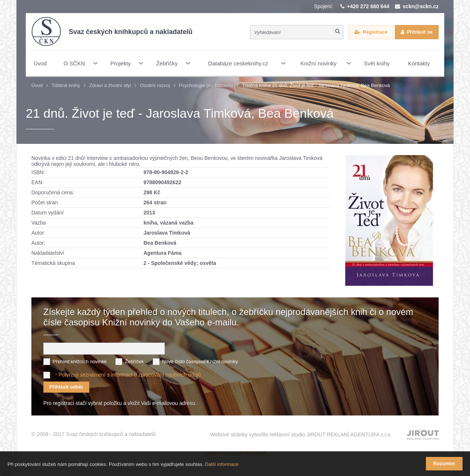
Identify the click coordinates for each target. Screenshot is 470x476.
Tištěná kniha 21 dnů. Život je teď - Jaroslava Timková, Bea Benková (316, 85)
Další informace (222, 464)
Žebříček (134, 361)
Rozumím (444, 463)
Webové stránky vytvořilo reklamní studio (301, 435)
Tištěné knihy (66, 85)
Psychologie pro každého (206, 85)
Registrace (375, 32)
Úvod (37, 85)
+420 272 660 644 (368, 6)
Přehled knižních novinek (80, 361)
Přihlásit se (420, 32)
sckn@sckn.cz (421, 6)
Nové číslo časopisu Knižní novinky (200, 361)
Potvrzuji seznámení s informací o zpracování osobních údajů (129, 375)
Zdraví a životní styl (110, 85)
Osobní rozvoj (155, 85)
